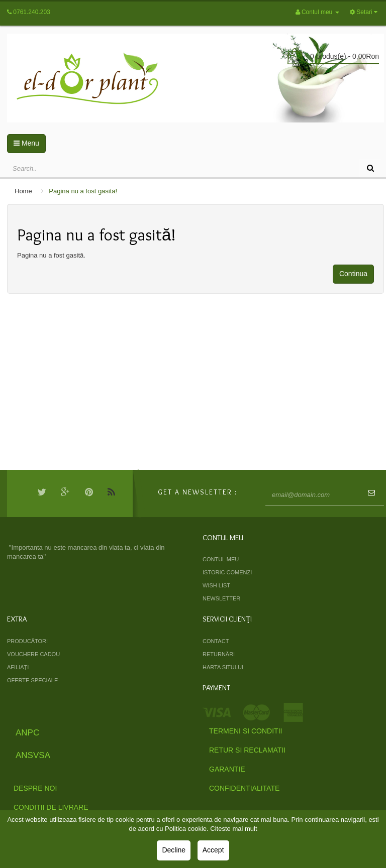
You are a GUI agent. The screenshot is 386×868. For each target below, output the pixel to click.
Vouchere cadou (33, 654)
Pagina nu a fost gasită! (83, 191)
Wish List (216, 585)
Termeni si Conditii (246, 731)
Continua (353, 274)
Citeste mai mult (233, 829)
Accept (213, 850)
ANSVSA (33, 755)
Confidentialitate (244, 788)
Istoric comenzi (227, 572)
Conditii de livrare (51, 807)
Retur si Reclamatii (247, 750)
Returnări (219, 654)
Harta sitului (223, 667)
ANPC (27, 733)
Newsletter (221, 598)
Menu (26, 143)
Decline (174, 850)
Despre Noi (35, 788)
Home (23, 191)
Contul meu (221, 559)
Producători (27, 641)
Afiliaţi (18, 667)
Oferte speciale (32, 680)
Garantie (227, 769)
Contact (216, 641)
